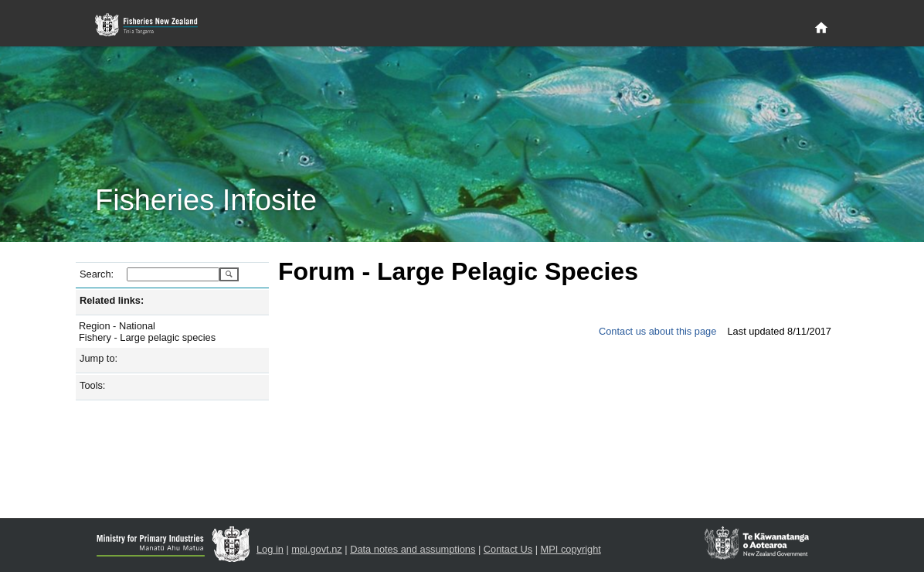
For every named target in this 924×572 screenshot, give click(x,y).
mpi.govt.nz (316, 549)
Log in (270, 549)
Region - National (117, 326)
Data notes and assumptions (413, 549)
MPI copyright (571, 549)
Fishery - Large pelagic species (147, 337)
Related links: (112, 300)
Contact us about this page (657, 331)
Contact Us (508, 549)
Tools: (92, 385)
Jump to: (99, 358)
